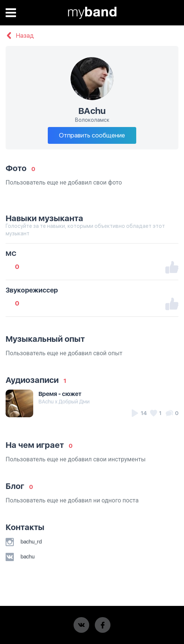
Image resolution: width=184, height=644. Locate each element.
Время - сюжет (60, 394)
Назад (20, 36)
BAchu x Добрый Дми (64, 402)
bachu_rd (24, 542)
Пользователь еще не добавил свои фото (64, 182)
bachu (20, 557)
